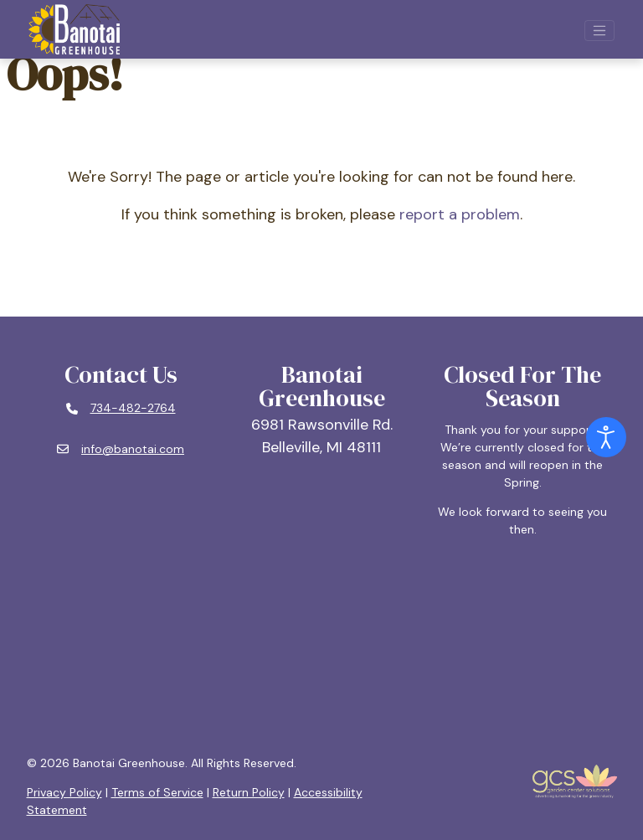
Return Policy (249, 792)
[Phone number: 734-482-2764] (121, 409)
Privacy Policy (64, 792)
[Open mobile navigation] (599, 31)
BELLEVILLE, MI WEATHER (322, 647)
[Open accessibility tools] (606, 437)
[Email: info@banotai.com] (121, 450)
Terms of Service (157, 792)
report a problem (460, 214)
